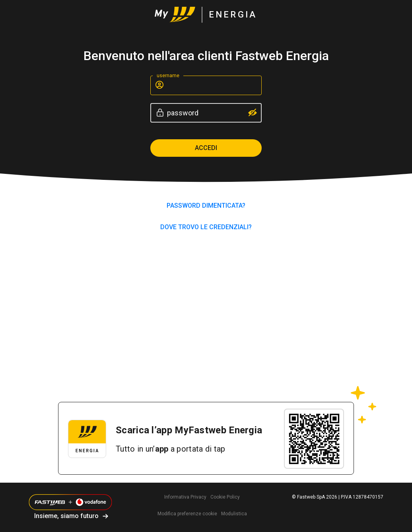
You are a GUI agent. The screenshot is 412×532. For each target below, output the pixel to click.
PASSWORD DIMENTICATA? (206, 206)
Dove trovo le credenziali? (206, 227)
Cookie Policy (225, 497)
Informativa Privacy (185, 497)
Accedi (206, 148)
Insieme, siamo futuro (66, 516)
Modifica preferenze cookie (187, 514)
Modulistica (234, 514)
